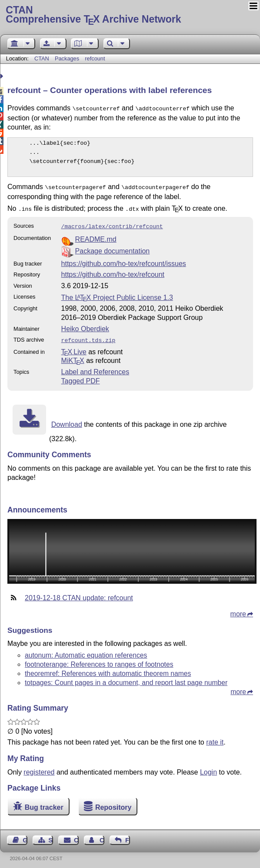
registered (39, 768)
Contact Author (102, 836)
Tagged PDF (81, 377)
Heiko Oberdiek (85, 325)
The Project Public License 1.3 (117, 294)
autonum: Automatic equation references (86, 651)
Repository (113, 803)
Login (208, 768)
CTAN (42, 58)
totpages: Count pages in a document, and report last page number (126, 678)
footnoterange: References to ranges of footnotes (99, 660)
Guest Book (25, 836)
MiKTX (73, 356)
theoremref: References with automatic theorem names (108, 669)
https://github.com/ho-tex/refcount (113, 271)
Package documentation (113, 248)
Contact (76, 836)
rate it (215, 738)
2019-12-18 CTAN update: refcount (79, 594)
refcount (95, 58)
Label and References (95, 367)
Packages (68, 58)
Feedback (128, 836)
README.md (96, 236)
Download (67, 420)
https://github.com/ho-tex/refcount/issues (124, 260)
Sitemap (51, 836)
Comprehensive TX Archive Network (130, 15)
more (238, 610)
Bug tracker (44, 803)
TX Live (74, 348)
